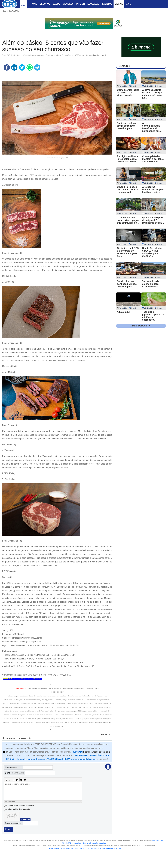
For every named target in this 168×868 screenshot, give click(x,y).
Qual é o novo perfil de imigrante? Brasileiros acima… (153, 220)
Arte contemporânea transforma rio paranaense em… (152, 127)
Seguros (45, 4)
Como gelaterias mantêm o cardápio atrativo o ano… (153, 159)
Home (34, 4)
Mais (128, 4)
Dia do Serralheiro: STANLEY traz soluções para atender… (153, 252)
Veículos (68, 4)
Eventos (107, 4)
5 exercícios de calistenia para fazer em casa (151, 284)
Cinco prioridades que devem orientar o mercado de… (128, 190)
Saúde (57, 4)
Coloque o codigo (13, 823)
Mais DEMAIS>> (141, 326)
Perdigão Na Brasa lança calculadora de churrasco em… (127, 159)
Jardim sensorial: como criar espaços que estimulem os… (128, 220)
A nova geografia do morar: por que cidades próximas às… (152, 94)
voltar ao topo (106, 734)
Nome (11, 767)
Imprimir (103, 55)
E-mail (14, 773)
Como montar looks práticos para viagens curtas (128, 93)
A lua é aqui (123, 312)
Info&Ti (81, 4)
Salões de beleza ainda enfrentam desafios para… (126, 126)
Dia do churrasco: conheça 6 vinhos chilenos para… (127, 284)
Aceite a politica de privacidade (18, 809)
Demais (119, 4)
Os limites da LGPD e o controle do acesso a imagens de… (128, 252)
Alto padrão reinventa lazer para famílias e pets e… (153, 190)
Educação (93, 4)
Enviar (8, 829)
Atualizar (26, 820)
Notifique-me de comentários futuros (20, 805)
